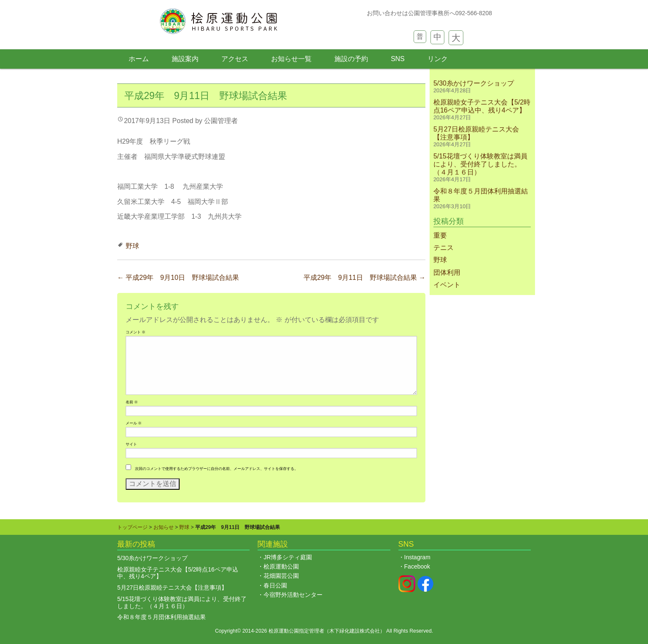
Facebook (417, 566)
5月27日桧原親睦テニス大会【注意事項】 (172, 588)
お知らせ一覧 (291, 59)
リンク (438, 59)
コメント (136, 332)
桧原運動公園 (281, 566)
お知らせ (164, 527)
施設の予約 (351, 59)
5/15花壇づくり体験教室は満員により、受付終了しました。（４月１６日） (480, 164)
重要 (440, 235)
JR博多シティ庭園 (288, 557)
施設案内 (185, 59)
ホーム (139, 59)
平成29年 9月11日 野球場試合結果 (364, 278)
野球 (132, 246)
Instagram (417, 557)
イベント (447, 285)
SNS (398, 59)
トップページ (132, 527)
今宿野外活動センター (293, 595)
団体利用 (447, 272)
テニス (444, 248)
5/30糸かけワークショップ (474, 83)
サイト (131, 444)
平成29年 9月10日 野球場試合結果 (178, 278)
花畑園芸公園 (281, 576)
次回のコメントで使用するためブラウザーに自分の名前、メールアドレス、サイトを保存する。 (216, 469)
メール (134, 423)
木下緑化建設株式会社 (355, 631)
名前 (132, 402)
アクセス (235, 59)
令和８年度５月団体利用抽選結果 (161, 617)
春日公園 (275, 585)
